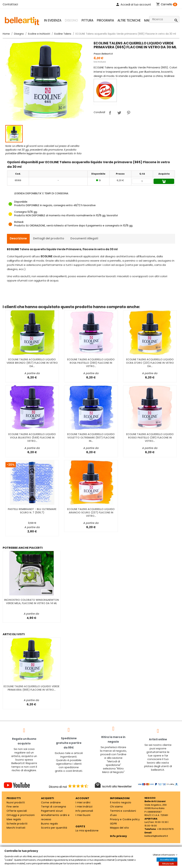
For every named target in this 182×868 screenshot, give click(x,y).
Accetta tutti (167, 860)
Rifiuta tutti (168, 864)
